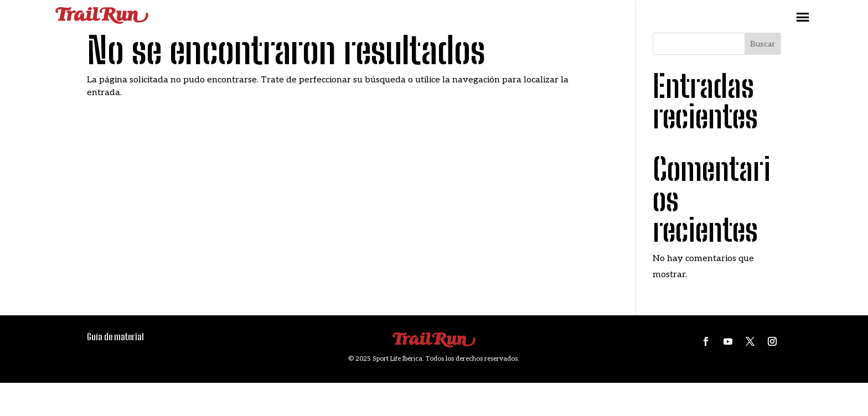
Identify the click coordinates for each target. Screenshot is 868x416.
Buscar (763, 44)
